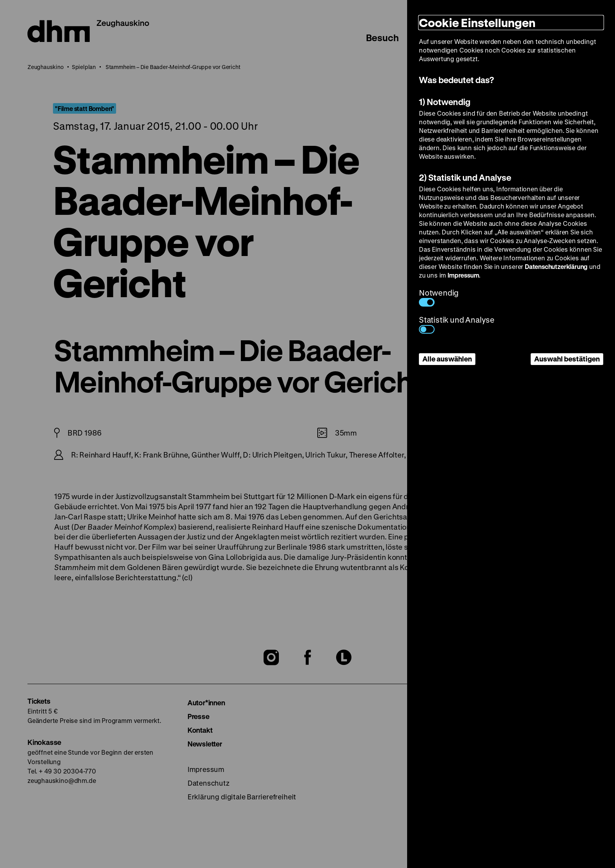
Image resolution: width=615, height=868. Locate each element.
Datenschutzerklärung (556, 266)
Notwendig (439, 297)
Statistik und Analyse (457, 324)
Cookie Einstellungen (477, 23)
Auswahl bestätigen (567, 359)
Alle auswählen (447, 359)
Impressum (463, 275)
